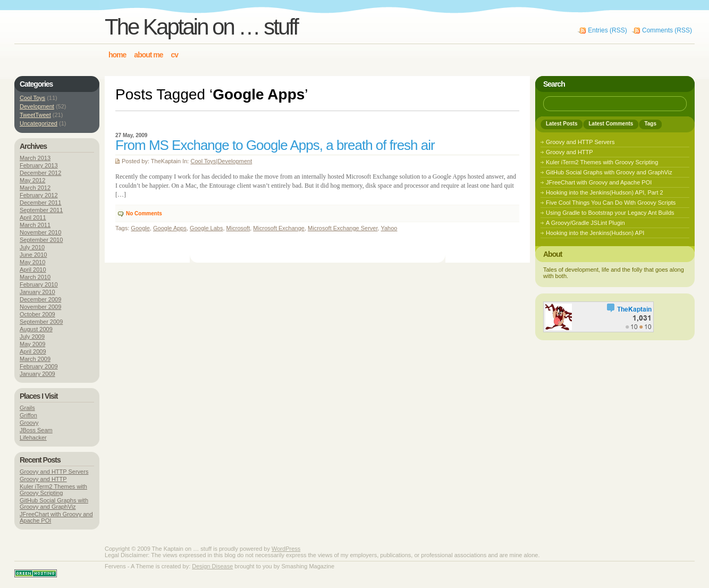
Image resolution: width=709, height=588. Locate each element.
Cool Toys (203, 161)
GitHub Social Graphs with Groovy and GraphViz (54, 503)
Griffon (28, 415)
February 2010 (39, 284)
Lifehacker (33, 438)
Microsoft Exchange (279, 228)
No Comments (144, 213)
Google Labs (206, 228)
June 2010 (33, 255)
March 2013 (35, 158)
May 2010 (32, 262)
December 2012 (40, 173)
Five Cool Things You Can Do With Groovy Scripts (611, 203)
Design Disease (212, 566)
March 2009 (35, 359)
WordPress (286, 549)
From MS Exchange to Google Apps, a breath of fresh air (275, 145)
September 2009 (41, 322)
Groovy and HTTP (43, 479)
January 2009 (37, 374)
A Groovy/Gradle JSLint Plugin (585, 223)
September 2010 (41, 240)
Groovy (29, 423)
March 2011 (35, 225)
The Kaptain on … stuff (201, 27)
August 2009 (36, 329)
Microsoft (238, 228)
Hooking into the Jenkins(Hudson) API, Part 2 (605, 192)
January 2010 (37, 292)
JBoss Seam (36, 430)
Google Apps (170, 228)
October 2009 (37, 314)
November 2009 (40, 307)
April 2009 (33, 351)
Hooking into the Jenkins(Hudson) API (595, 233)
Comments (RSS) (667, 30)
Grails (27, 408)
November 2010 (40, 232)
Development (235, 161)
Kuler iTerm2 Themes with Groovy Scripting (53, 490)
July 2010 (32, 247)
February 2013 (39, 165)
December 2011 (40, 203)
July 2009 (32, 337)
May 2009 (32, 344)
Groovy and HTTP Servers (54, 472)
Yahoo (389, 228)
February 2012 (39, 195)
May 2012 (32, 180)
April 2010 (33, 270)
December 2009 (40, 299)
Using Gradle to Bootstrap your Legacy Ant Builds (610, 213)
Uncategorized (39, 123)
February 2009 (39, 366)
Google (140, 228)
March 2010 (35, 277)
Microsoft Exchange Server (343, 228)
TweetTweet (35, 115)
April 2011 (33, 217)
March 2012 (35, 188)
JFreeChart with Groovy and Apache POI (599, 182)
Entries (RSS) (607, 30)
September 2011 (41, 210)
